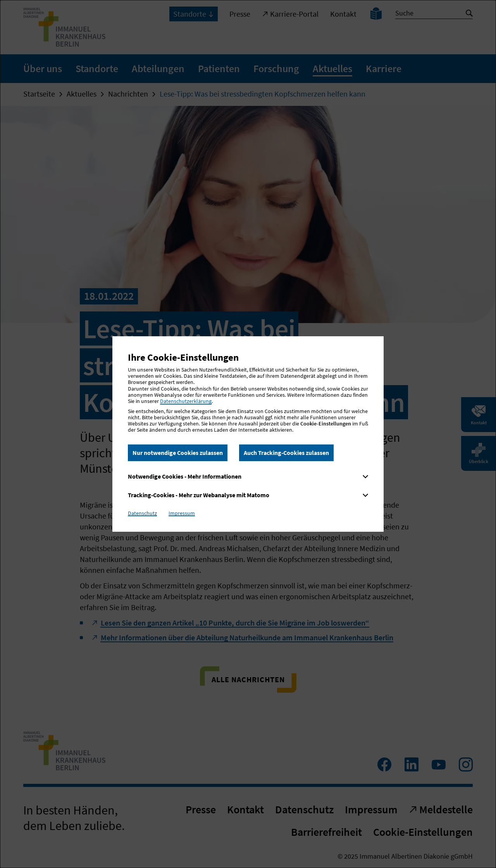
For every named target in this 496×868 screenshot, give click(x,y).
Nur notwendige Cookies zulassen (178, 453)
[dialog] (248, 434)
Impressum (182, 513)
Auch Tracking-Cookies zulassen (286, 453)
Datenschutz (142, 513)
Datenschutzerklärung (186, 401)
